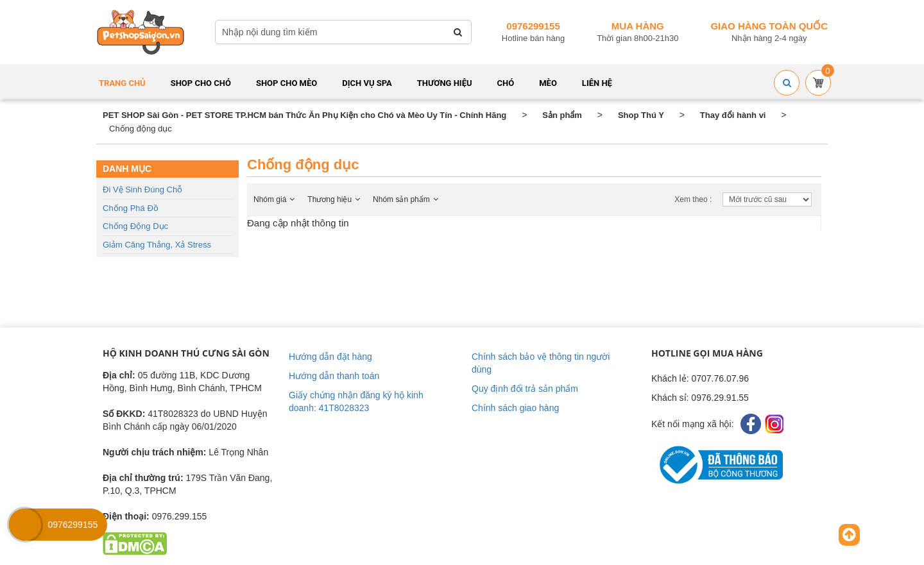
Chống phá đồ (131, 208)
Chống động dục (135, 226)
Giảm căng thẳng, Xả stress (157, 245)
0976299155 (533, 26)
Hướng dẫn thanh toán (334, 376)
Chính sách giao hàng (515, 408)
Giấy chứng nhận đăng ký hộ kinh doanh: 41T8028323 (356, 401)
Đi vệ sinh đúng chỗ (142, 190)
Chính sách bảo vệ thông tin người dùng (541, 363)
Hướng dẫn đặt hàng (330, 357)
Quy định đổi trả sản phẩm (525, 389)
